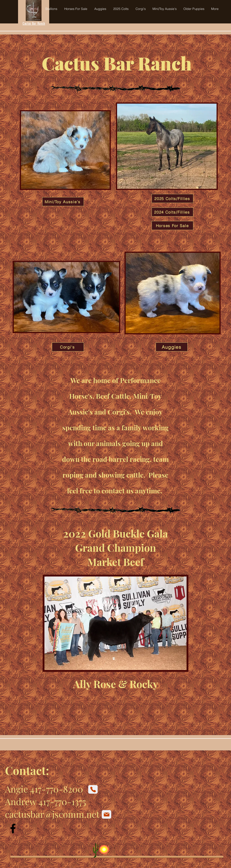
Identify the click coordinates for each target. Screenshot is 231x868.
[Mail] (106, 814)
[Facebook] (13, 828)
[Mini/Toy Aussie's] (63, 202)
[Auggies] (172, 347)
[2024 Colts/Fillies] (172, 212)
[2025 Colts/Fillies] (172, 198)
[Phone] (93, 789)
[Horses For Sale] (172, 226)
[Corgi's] (68, 347)
